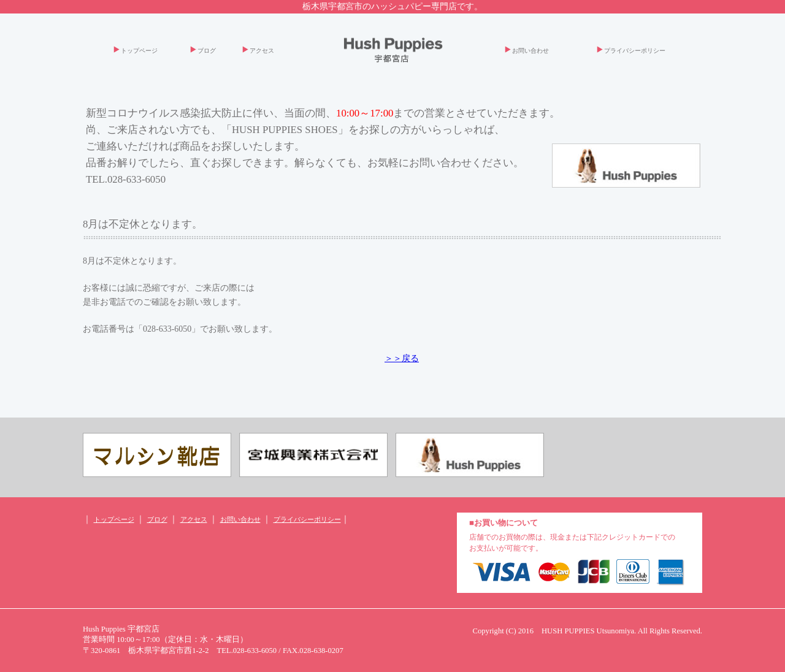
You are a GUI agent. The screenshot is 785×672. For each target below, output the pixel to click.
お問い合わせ (530, 51)
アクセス (262, 51)
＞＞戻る (402, 358)
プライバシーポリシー (635, 51)
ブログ (207, 51)
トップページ (139, 51)
